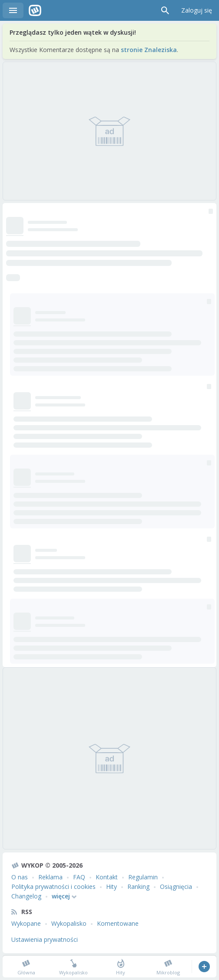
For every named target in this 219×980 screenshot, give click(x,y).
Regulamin (143, 877)
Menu (13, 10)
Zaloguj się (197, 10)
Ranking (138, 887)
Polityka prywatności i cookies (53, 887)
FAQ (79, 877)
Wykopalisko (69, 923)
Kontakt (107, 877)
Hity (111, 887)
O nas (20, 877)
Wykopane (26, 923)
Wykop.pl (35, 10)
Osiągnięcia (176, 887)
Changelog (26, 896)
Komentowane (118, 923)
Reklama (50, 877)
